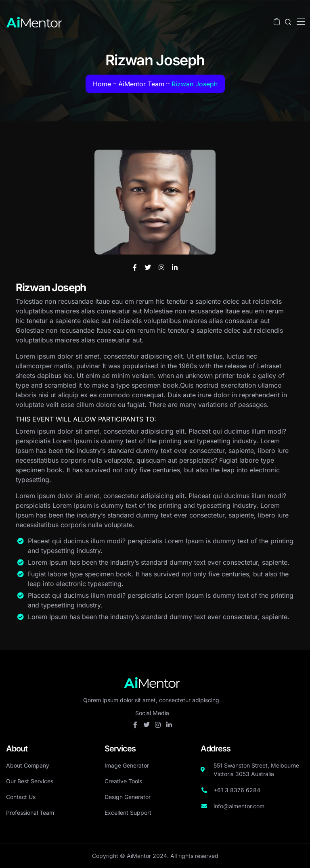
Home (102, 84)
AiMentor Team (141, 84)
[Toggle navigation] (300, 21)
